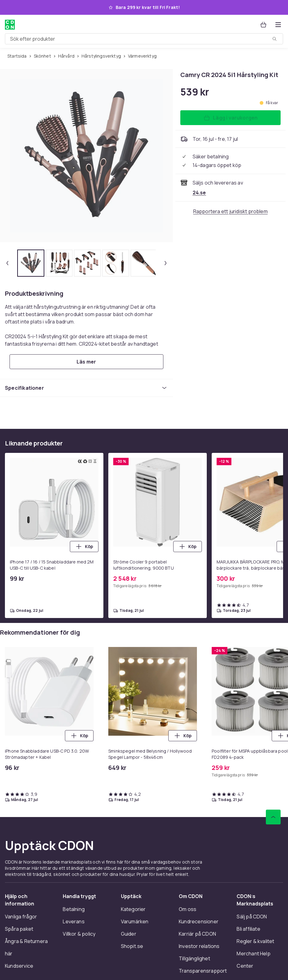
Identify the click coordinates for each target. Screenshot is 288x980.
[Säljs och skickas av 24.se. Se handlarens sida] (199, 193)
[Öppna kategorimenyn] (278, 25)
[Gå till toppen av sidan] (273, 817)
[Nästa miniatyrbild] (166, 263)
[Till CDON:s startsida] (10, 25)
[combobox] (144, 39)
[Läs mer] (86, 362)
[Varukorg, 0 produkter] (263, 25)
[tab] (31, 263)
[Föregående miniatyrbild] (7, 263)
